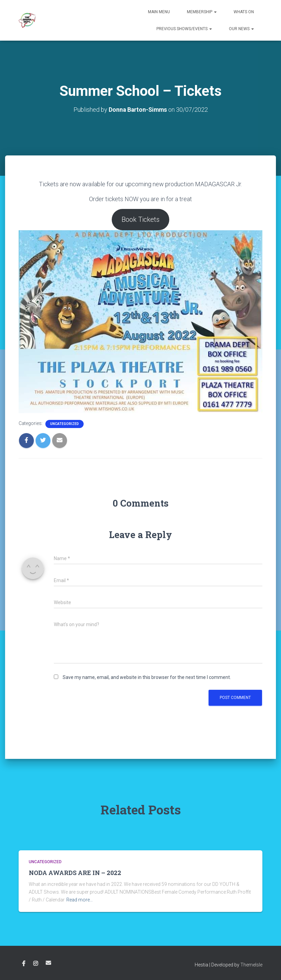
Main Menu (159, 12)
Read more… (80, 900)
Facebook (24, 964)
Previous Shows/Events (184, 29)
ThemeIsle (251, 965)
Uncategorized (64, 424)
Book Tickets (140, 219)
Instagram (36, 964)
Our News (241, 29)
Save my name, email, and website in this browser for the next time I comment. (147, 677)
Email (48, 963)
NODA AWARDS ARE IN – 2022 (75, 873)
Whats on (244, 12)
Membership (202, 12)
